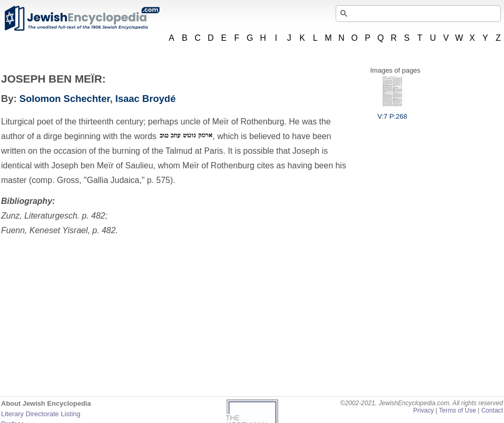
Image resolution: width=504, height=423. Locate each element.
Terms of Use (457, 410)
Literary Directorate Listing (41, 414)
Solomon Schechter (65, 99)
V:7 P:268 (392, 112)
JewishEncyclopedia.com (82, 18)
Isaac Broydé (146, 99)
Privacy (423, 410)
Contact (492, 410)
